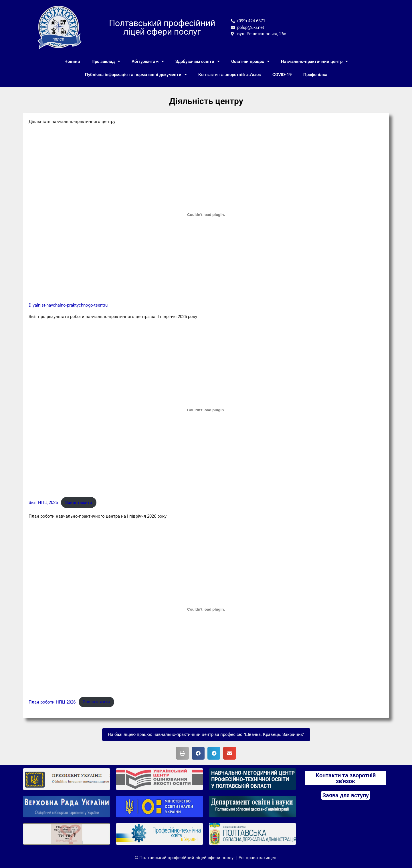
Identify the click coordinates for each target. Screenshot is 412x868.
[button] (182, 753)
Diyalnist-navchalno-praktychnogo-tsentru (68, 305)
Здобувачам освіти (198, 61)
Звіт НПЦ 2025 (43, 502)
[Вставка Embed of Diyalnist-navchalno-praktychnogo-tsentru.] (206, 215)
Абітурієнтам (148, 61)
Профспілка (315, 75)
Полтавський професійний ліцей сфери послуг (162, 27)
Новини (72, 61)
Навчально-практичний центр (314, 61)
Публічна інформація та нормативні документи (136, 75)
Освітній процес (250, 61)
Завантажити (79, 502)
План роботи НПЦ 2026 (52, 702)
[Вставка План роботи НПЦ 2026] (206, 609)
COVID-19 (282, 75)
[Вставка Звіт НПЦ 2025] (206, 410)
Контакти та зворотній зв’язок (230, 75)
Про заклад (106, 61)
